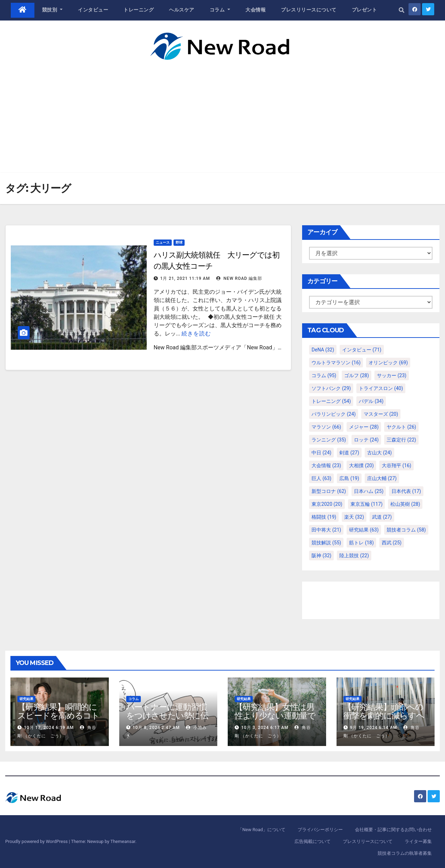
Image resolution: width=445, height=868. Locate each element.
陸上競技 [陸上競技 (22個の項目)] (354, 555)
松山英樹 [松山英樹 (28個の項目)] (405, 504)
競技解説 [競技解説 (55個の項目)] (326, 543)
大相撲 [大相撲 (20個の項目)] (361, 465)
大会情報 (256, 10)
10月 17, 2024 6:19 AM (49, 728)
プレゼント (365, 10)
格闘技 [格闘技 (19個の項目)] (324, 517)
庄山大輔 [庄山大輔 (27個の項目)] (382, 478)
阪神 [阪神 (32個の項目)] (321, 555)
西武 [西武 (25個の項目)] (392, 543)
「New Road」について (262, 830)
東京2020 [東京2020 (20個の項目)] (327, 504)
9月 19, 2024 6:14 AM (373, 728)
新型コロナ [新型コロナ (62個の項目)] (329, 491)
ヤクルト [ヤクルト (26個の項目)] (401, 427)
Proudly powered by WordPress (37, 841)
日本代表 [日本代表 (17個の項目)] (406, 491)
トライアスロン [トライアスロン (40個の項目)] (381, 388)
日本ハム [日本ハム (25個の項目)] (369, 491)
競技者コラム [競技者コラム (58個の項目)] (406, 530)
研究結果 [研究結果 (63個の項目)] (364, 530)
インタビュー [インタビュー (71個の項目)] (362, 350)
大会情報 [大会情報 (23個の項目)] (326, 465)
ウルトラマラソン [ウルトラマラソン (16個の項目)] (336, 363)
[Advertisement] (222, 112)
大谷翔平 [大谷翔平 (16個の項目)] (397, 465)
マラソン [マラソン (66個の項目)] (326, 427)
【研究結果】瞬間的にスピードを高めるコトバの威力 (58, 716)
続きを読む (196, 334)
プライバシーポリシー (320, 830)
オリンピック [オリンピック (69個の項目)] (388, 363)
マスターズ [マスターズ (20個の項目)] (381, 414)
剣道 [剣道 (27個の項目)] (349, 453)
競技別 (52, 10)
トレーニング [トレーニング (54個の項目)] (331, 401)
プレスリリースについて (309, 10)
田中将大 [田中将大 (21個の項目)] (326, 530)
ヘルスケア (182, 10)
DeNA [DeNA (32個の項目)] (323, 350)
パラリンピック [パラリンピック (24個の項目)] (334, 414)
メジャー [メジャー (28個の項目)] (364, 427)
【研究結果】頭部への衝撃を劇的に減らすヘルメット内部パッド (384, 716)
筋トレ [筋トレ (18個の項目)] (361, 543)
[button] (402, 10)
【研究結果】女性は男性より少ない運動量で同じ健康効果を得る (275, 716)
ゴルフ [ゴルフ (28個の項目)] (357, 375)
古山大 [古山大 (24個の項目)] (379, 453)
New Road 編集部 (239, 278)
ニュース (163, 242)
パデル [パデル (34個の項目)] (371, 401)
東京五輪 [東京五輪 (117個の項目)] (367, 504)
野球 (179, 242)
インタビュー (93, 10)
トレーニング (139, 10)
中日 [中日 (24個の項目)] (321, 453)
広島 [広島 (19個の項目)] (349, 478)
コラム (220, 10)
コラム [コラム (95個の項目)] (324, 375)
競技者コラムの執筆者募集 (405, 853)
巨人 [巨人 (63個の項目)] (321, 478)
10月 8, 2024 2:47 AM (156, 728)
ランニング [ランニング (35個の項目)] (329, 440)
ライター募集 (418, 841)
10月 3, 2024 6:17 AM (265, 728)
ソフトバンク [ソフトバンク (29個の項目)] (331, 388)
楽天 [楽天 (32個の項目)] (354, 517)
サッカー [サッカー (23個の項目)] (392, 375)
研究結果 (26, 699)
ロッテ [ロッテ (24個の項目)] (366, 440)
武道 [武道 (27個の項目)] (382, 517)
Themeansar (123, 841)
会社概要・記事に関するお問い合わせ (393, 830)
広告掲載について (313, 841)
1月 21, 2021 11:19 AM (185, 278)
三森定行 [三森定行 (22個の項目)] (401, 440)
